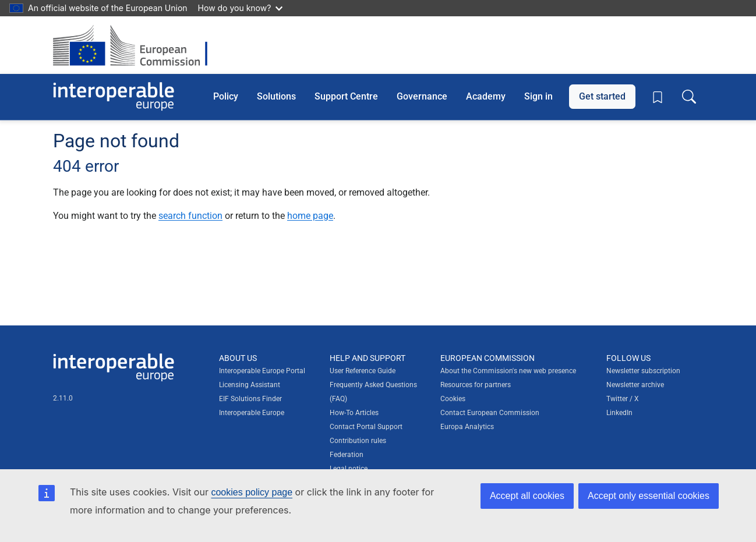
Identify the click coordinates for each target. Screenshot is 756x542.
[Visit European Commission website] (136, 45)
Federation (347, 455)
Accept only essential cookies (649, 496)
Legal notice (349, 469)
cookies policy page (252, 492)
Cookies (453, 399)
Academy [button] (486, 96)
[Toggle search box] (689, 97)
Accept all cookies (527, 496)
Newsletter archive (635, 385)
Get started (602, 96)
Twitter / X (623, 399)
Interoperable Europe (252, 413)
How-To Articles (354, 413)
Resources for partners (476, 385)
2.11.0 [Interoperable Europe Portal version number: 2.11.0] (63, 398)
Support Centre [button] (346, 96)
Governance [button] (422, 96)
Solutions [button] (276, 96)
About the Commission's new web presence (508, 371)
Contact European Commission (490, 413)
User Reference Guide (363, 371)
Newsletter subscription (643, 371)
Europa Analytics (467, 427)
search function (190, 216)
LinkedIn (619, 413)
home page (310, 216)
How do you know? (241, 8)
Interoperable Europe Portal (262, 371)
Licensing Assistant (250, 385)
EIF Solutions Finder (250, 399)
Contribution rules (358, 441)
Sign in (538, 96)
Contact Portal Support (366, 427)
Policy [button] (226, 96)
